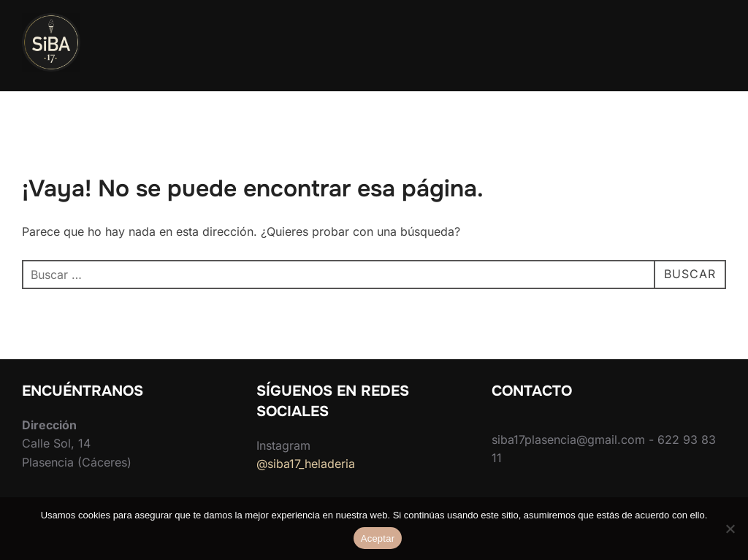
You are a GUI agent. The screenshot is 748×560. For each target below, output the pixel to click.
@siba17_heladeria (306, 464)
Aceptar (378, 538)
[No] (730, 529)
